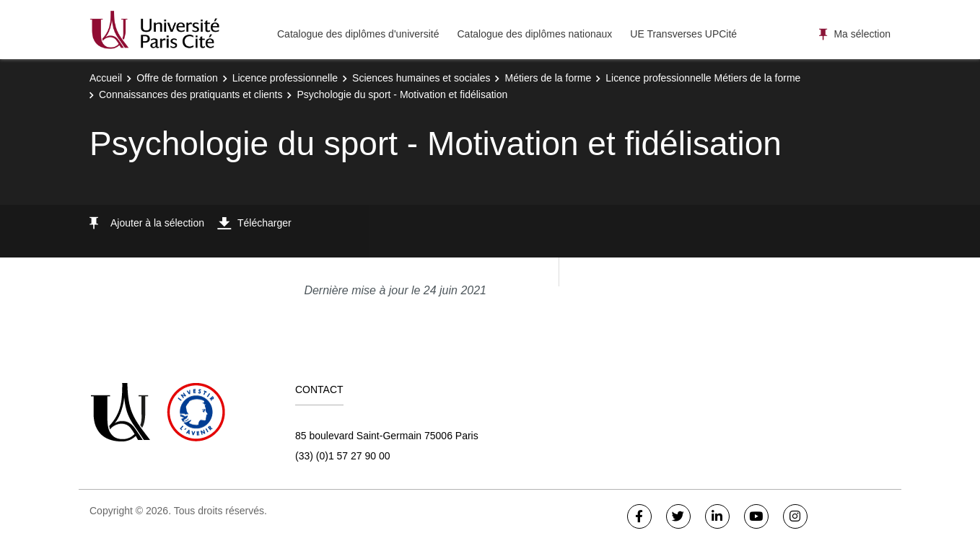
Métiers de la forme (548, 78)
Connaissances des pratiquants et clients (191, 94)
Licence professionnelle (285, 78)
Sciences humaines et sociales (421, 78)
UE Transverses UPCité (683, 34)
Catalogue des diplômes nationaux (534, 34)
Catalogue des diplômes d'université (358, 34)
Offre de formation (177, 78)
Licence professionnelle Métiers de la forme (703, 78)
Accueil (106, 78)
